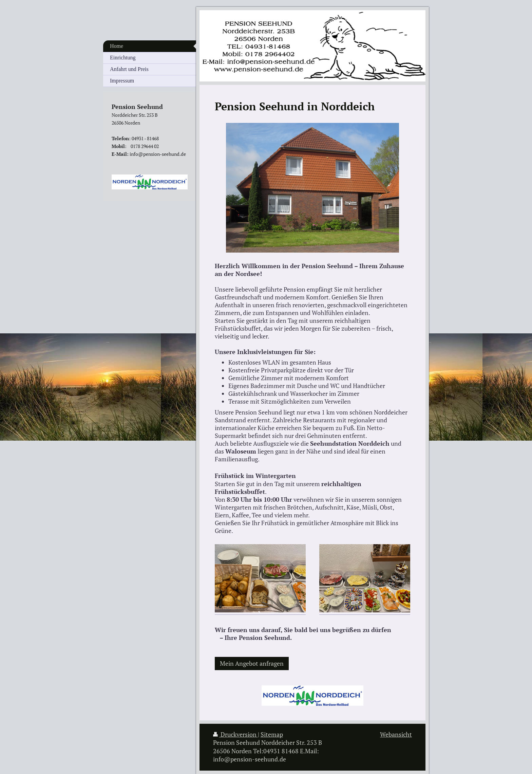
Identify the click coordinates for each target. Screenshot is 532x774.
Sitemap (272, 734)
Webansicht (396, 734)
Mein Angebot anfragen (252, 664)
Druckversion (235, 734)
